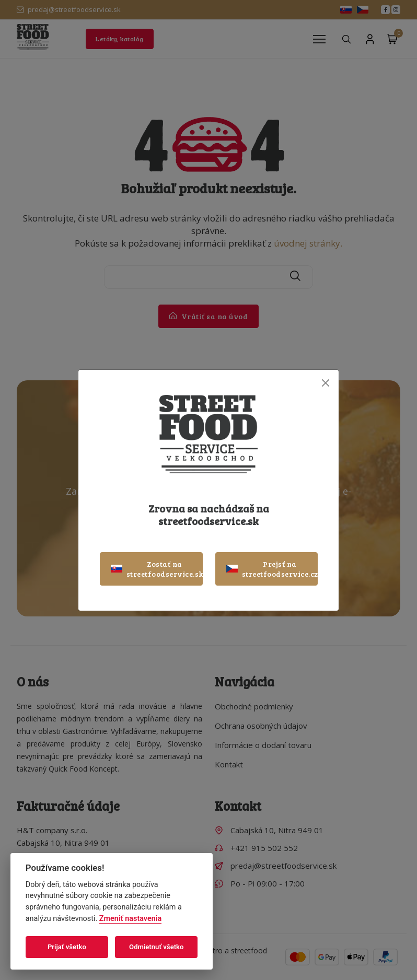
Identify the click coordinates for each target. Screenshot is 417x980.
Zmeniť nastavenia (130, 919)
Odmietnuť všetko (156, 947)
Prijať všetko (67, 947)
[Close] (325, 383)
